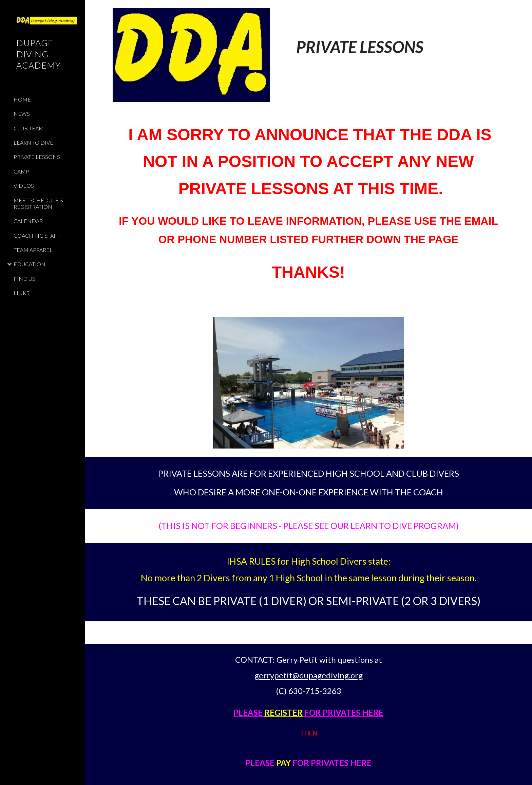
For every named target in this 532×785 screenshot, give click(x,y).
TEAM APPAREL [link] (33, 250)
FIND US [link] (24, 279)
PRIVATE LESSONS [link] (37, 157)
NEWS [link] (22, 114)
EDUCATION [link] (30, 264)
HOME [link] (22, 99)
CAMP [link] (21, 171)
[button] (524, 10)
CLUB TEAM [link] (29, 128)
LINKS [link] (22, 293)
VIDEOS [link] (24, 186)
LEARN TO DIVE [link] (33, 142)
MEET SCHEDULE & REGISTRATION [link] (39, 203)
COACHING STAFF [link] (37, 235)
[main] (392, 36)
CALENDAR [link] (28, 221)
